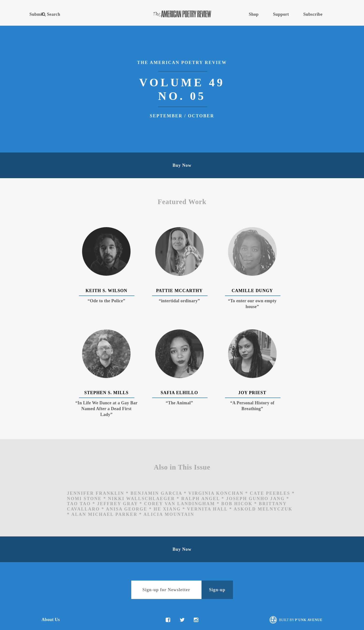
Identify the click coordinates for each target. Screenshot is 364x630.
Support (281, 14)
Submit (37, 14)
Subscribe (313, 14)
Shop (254, 14)
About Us (51, 620)
